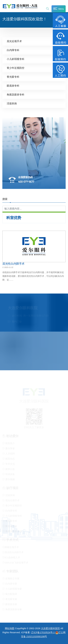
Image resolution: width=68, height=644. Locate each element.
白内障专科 (13, 50)
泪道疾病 (12, 103)
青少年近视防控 (16, 68)
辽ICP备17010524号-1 (43, 632)
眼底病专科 (13, 86)
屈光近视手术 (14, 41)
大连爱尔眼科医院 (50, 628)
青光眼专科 (13, 77)
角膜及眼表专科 (16, 94)
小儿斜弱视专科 (16, 59)
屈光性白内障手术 (13, 264)
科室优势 (14, 218)
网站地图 (10, 628)
